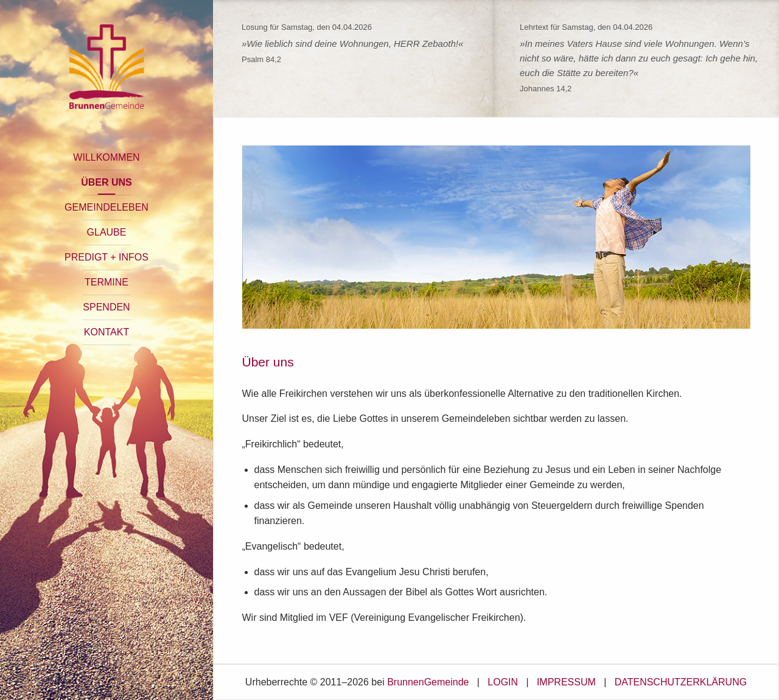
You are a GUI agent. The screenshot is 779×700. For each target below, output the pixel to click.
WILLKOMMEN (106, 157)
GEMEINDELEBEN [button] (107, 207)
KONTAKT (107, 332)
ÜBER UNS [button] (107, 182)
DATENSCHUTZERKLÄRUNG (681, 682)
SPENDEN (106, 307)
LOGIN (503, 682)
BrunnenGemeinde (428, 682)
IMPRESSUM (566, 682)
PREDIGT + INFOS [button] (107, 257)
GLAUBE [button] (107, 232)
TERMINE (107, 282)
